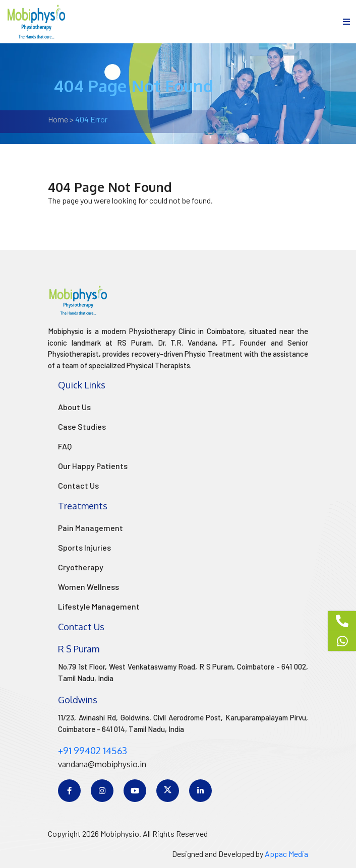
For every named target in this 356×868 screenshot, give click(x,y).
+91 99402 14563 (93, 751)
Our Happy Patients (93, 466)
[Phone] (342, 621)
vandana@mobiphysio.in (102, 764)
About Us (74, 407)
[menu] (346, 22)
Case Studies (82, 426)
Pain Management (91, 528)
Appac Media (286, 854)
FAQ (65, 446)
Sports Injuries (84, 547)
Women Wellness (88, 587)
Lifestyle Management (99, 606)
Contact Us (78, 485)
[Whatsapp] (342, 641)
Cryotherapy (81, 567)
